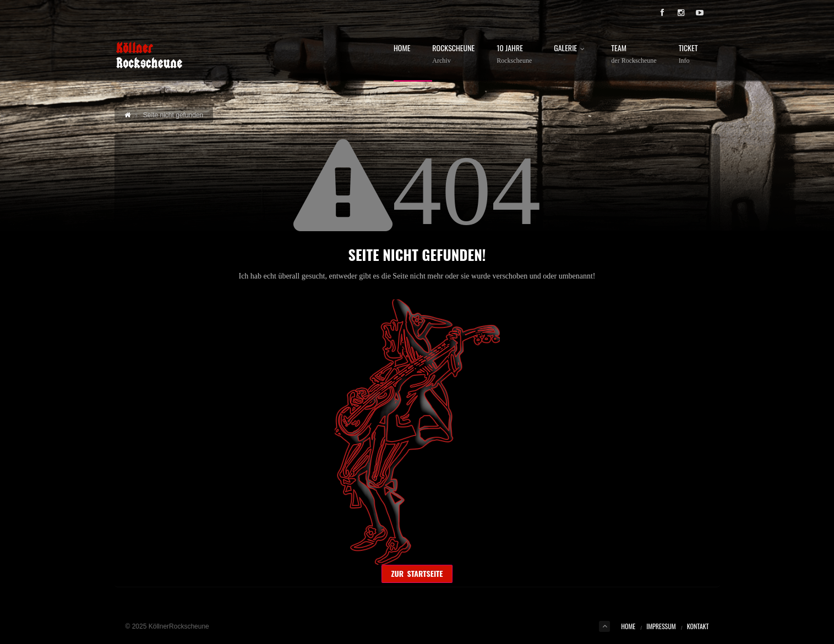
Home (402, 49)
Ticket (688, 54)
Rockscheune (453, 54)
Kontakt (698, 626)
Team (634, 54)
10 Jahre (514, 54)
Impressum (661, 626)
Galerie (571, 49)
